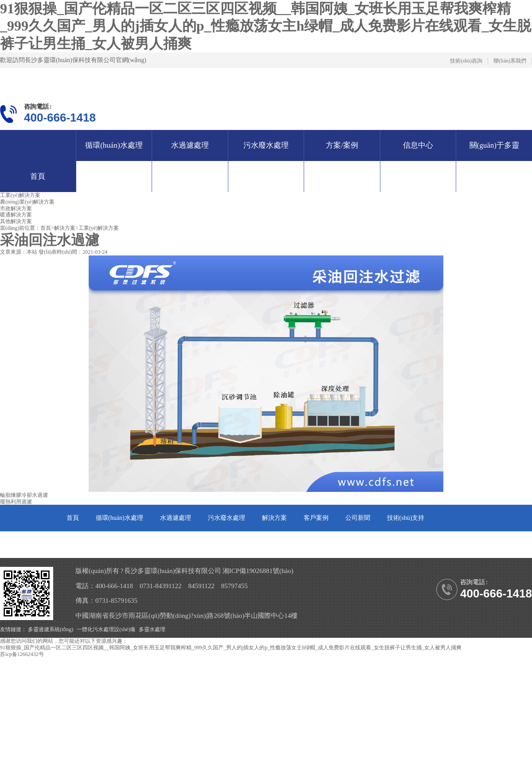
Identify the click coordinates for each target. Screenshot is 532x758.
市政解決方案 (16, 208)
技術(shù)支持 (406, 518)
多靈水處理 (152, 629)
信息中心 (418, 145)
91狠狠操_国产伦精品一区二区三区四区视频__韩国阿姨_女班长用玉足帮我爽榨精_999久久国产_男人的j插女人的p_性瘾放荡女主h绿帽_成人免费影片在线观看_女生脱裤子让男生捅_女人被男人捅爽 (266, 26)
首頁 (38, 176)
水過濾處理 (190, 145)
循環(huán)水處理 (114, 145)
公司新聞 (358, 518)
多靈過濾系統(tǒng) (51, 629)
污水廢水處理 (266, 145)
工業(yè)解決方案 (20, 195)
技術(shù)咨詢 (466, 61)
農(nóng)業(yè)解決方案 (27, 202)
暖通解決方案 (16, 215)
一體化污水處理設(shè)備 (106, 629)
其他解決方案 (16, 221)
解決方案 (65, 228)
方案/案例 (342, 145)
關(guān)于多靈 (87, 544)
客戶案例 (316, 518)
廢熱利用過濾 (16, 502)
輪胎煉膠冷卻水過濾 (24, 495)
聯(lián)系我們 (510, 61)
